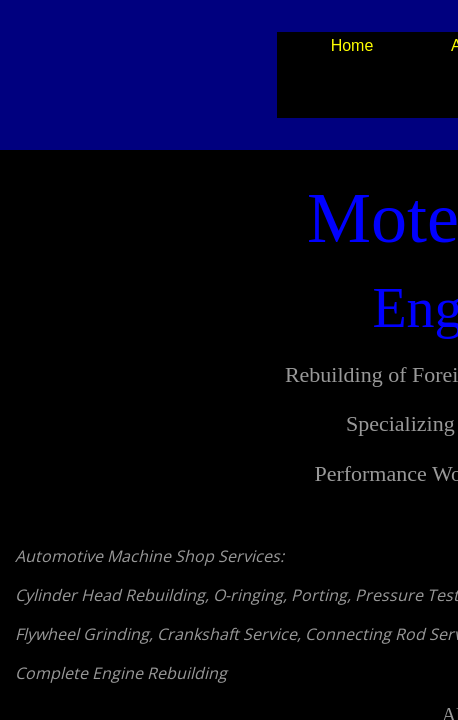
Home (352, 45)
